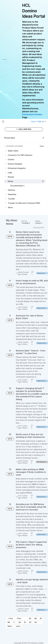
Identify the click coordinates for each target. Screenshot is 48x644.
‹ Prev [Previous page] (19, 618)
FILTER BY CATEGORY (14, 146)
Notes (25, 274)
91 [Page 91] (25, 622)
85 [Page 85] (30, 618)
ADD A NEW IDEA (24, 129)
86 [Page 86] (36, 618)
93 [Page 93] (36, 622)
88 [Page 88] (9, 622)
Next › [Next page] (10, 626)
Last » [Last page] (19, 626)
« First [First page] (10, 618)
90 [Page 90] (20, 622)
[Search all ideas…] (15, 122)
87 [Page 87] (41, 618)
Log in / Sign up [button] (38, 121)
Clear (42, 146)
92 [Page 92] (30, 622)
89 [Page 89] (14, 622)
